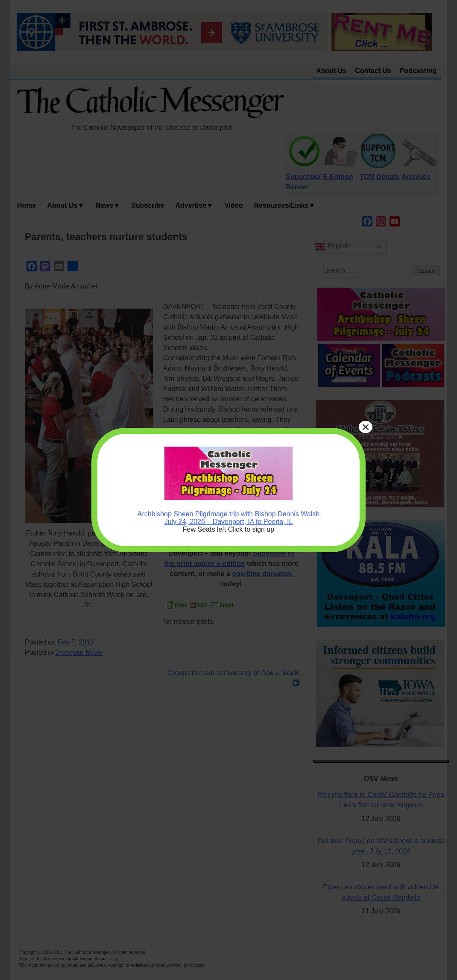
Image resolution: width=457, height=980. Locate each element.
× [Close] (366, 427)
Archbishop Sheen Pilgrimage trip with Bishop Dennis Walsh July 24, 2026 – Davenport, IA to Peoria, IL (228, 518)
